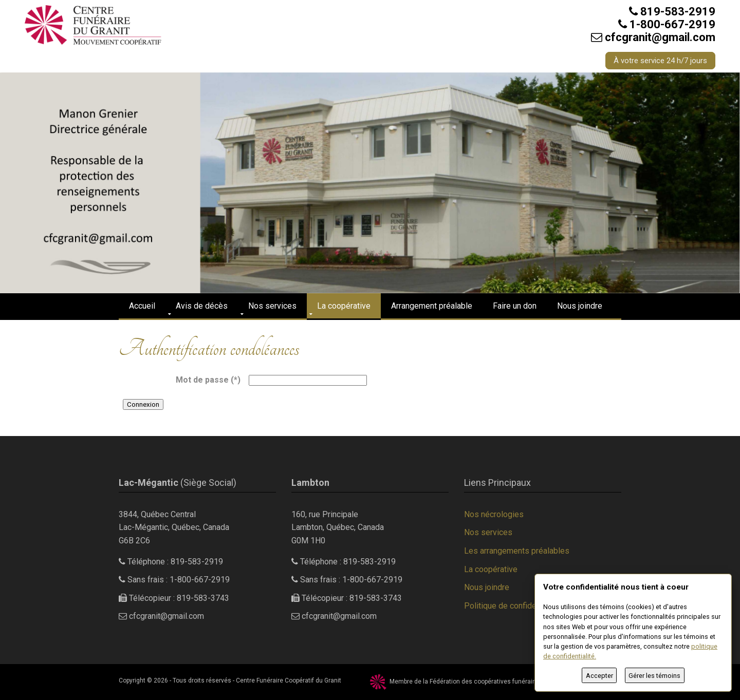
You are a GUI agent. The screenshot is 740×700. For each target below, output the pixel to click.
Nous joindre (580, 306)
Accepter (599, 676)
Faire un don (515, 306)
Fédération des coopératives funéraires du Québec (502, 682)
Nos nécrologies (494, 514)
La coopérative (344, 306)
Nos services (272, 306)
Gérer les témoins (654, 676)
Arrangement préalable (432, 306)
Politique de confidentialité (512, 606)
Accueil (142, 306)
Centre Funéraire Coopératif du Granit (289, 680)
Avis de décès (202, 306)
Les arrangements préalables (517, 551)
